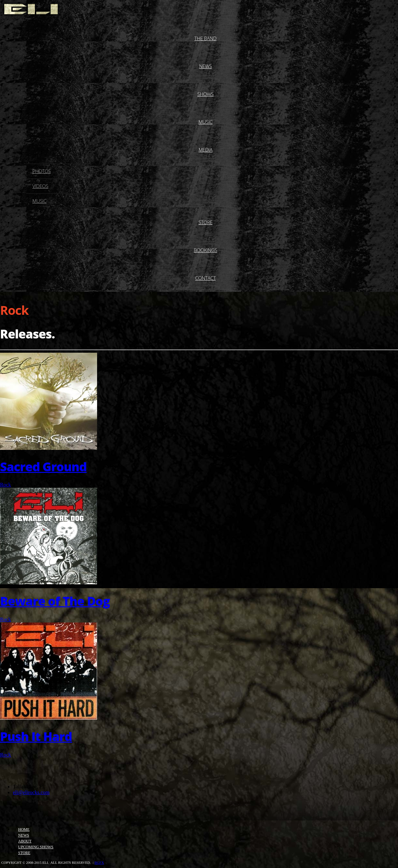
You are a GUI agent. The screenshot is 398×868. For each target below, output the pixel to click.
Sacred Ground (43, 467)
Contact (205, 278)
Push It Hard (36, 736)
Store (205, 222)
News (205, 66)
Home (24, 829)
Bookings (205, 250)
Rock (6, 485)
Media (205, 150)
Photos (42, 171)
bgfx (99, 862)
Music (205, 122)
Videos (40, 186)
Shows (206, 94)
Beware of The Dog (55, 601)
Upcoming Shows (36, 847)
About (25, 841)
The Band (205, 38)
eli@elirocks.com (31, 792)
